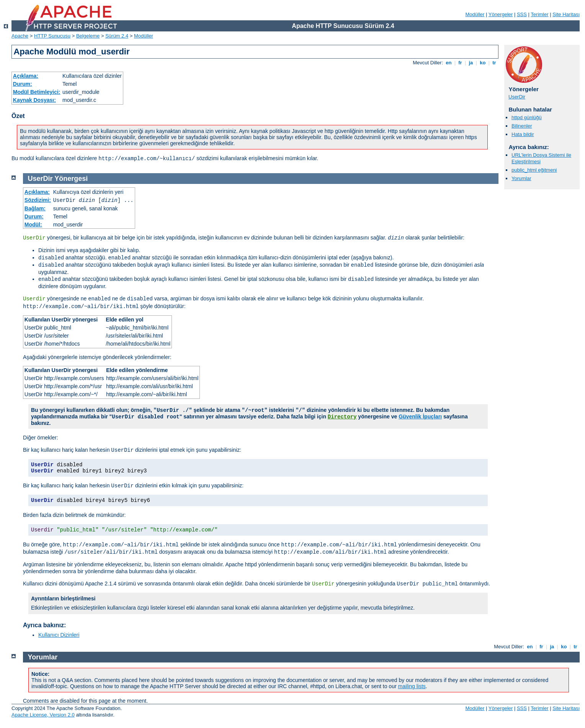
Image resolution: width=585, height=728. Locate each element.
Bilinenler (522, 126)
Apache (20, 36)
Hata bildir (523, 134)
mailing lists (412, 686)
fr (460, 63)
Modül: (33, 225)
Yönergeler (501, 14)
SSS (522, 14)
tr (494, 63)
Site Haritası (566, 14)
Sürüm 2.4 (117, 36)
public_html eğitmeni (534, 170)
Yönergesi (71, 179)
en (449, 63)
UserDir (517, 97)
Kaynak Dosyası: (34, 100)
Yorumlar (521, 178)
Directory (342, 417)
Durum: (23, 84)
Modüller (475, 14)
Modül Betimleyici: (37, 92)
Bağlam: (35, 208)
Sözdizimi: (38, 200)
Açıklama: (26, 76)
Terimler (539, 14)
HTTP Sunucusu (52, 36)
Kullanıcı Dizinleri (59, 635)
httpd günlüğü (527, 117)
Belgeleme (88, 36)
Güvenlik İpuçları (420, 416)
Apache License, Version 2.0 (43, 715)
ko (483, 63)
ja (471, 63)
